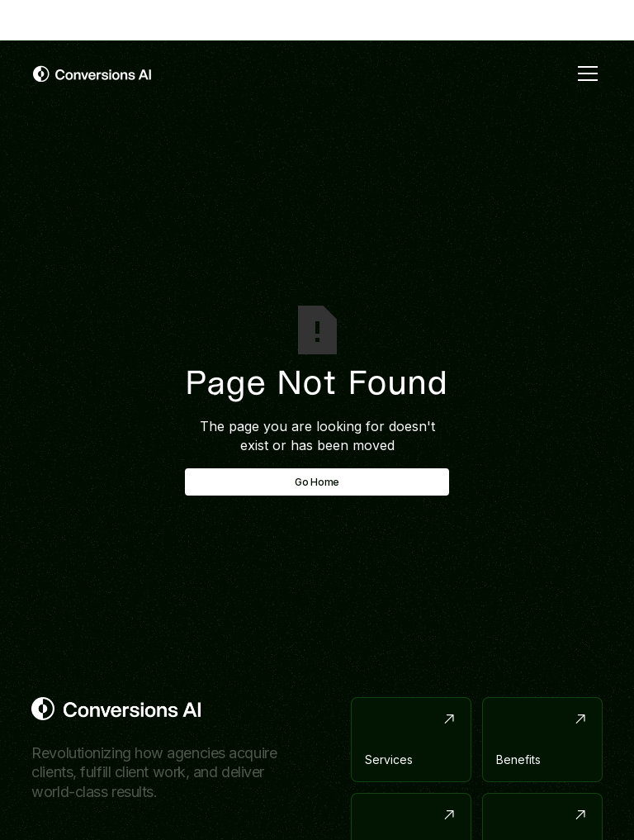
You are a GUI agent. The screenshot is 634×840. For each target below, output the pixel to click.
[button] (584, 74)
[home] (92, 74)
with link (383, 19)
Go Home (317, 482)
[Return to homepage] (116, 709)
